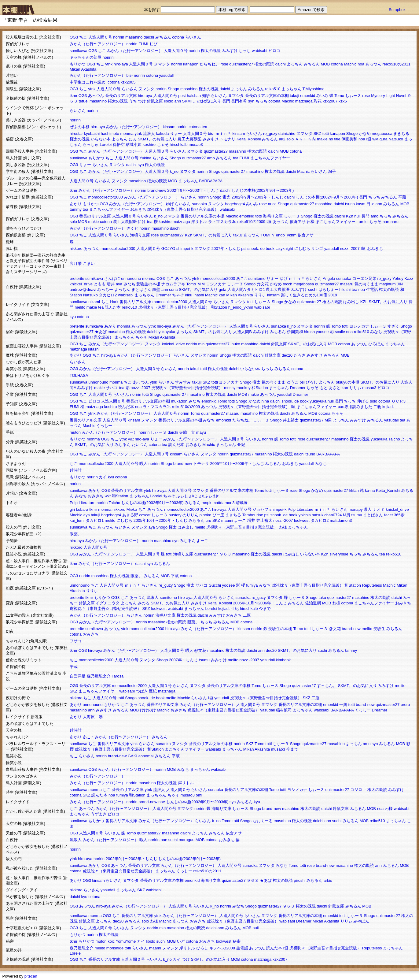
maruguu (187, 840)
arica (272, 204)
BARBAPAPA (211, 181)
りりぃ (260, 295)
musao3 (196, 145)
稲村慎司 (284, 710)
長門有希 (239, 101)
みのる (143, 603)
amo (211, 158)
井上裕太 (291, 420)
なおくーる (263, 821)
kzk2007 (330, 101)
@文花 (263, 284)
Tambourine (253, 515)
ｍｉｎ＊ (223, 134)
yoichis (305, 515)
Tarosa (118, 676)
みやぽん (361, 921)
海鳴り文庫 (273, 216)
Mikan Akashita (83, 69)
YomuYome (126, 941)
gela (223, 290)
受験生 (379, 629)
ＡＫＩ (301, 139)
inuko (235, 344)
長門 (226, 101)
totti (326, 134)
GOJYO (168, 249)
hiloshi (345, 290)
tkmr (74, 96)
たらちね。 (209, 64)
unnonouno (131, 278)
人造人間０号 (100, 37)
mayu (201, 432)
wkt (376, 139)
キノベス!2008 (222, 948)
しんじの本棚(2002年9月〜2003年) (263, 190)
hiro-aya (121, 64)
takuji (294, 96)
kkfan (354, 490)
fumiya (252, 585)
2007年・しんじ (226, 249)
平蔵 (402, 197)
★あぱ (101, 332)
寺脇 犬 (187, 432)
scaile (340, 332)
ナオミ (379, 509)
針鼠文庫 (155, 101)
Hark (114, 302)
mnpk (207, 503)
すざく (393, 326)
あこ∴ (242, 278)
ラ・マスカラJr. (222, 222)
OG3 (74, 37)
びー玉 (218, 515)
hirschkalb (179, 145)
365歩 (399, 515)
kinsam (169, 127)
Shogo (174, 89)
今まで (265, 609)
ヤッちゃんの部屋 (86, 57)
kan (222, 295)
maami (227, 520)
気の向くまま (366, 284)
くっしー (104, 426)
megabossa (382, 134)
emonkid (308, 96)
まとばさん (141, 290)
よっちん (295, 64)
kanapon (191, 64)
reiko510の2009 (251, 222)
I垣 (369, 139)
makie (322, 139)
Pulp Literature (83, 503)
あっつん (373, 64)
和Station (219, 307)
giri (72, 509)
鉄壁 (156, 290)
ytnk (109, 64)
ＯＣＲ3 (399, 401)
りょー (176, 134)
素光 (226, 197)
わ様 (311, 222)
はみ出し (351, 302)
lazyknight (284, 249)
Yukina (145, 158)
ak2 (282, 139)
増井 (111, 284)
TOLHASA (79, 375)
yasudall (167, 75)
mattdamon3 (223, 503)
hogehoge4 (235, 204)
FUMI (143, 44)
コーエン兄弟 (364, 278)
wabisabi (260, 51)
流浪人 (149, 134)
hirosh (309, 332)
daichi (149, 37)
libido (168, 101)
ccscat (145, 515)
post (182, 96)
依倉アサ (298, 222)
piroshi (300, 880)
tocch (287, 284)
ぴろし (312, 382)
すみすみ (183, 382)
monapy (355, 509)
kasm (360, 204)
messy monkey (237, 388)
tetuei (84, 101)
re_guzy (270, 134)
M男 (328, 420)
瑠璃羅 (242, 503)
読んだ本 (113, 307)
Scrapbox (397, 10)
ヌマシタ (162, 64)
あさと (334, 388)
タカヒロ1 (256, 290)
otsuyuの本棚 (348, 382)
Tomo (339, 96)
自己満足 (78, 676)
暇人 (143, 464)
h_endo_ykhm (284, 235)
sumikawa (79, 51)
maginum (387, 284)
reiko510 (273, 89)
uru (208, 520)
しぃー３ (353, 96)
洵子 (332, 171)
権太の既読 (211, 51)
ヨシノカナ (216, 284)
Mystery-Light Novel (389, 96)
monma (127, 134)
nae (162, 802)
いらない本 (101, 139)
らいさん (193, 37)
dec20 (287, 355)
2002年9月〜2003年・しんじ (193, 190)
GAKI (132, 756)
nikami (94, 302)
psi (244, 249)
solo (290, 139)
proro (405, 705)
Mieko (132, 509)
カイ (103, 477)
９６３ (225, 554)
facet (388, 515)
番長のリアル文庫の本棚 (267, 96)
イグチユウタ (108, 603)
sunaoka (199, 204)
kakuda (162, 134)
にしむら (302, 249)
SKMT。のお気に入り (202, 101)
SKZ (317, 134)
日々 (370, 204)
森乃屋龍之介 (99, 676)
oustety (175, 515)
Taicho (394, 439)
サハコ (112, 388)
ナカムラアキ (173, 284)
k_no (174, 171)
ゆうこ (293, 382)
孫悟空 (119, 145)
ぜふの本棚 (80, 127)
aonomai (146, 756)
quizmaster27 (241, 64)
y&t (131, 439)
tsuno (350, 204)
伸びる (363, 401)
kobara (82, 509)
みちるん (163, 37)
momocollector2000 (106, 197)
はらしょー (328, 290)
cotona (178, 37)
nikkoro (76, 249)
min (201, 344)
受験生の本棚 (148, 284)
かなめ (365, 134)
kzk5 (343, 101)
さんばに (112, 278)
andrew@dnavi (83, 290)
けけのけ (148, 710)
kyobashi (92, 134)
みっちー (105, 290)
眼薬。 (76, 534)
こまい (89, 264)
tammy (76, 209)
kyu (73, 317)
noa (361, 64)
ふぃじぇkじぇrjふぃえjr (197, 496)
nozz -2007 (350, 249)
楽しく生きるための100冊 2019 (309, 295)
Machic (350, 64)
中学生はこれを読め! (88, 82)
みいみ (322, 96)
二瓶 (377, 407)
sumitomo (257, 278)
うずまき (99, 814)
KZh (350, 216)
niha (265, 401)
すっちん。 (327, 686)
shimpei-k (185, 249)
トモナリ (227, 139)
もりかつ (78, 64)
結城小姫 (134, 145)
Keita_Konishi (249, 139)
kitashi (94, 349)
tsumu (357, 515)
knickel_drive (81, 284)
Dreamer (163, 295)
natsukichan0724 (327, 515)
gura (384, 139)
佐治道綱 (313, 603)
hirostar (76, 134)
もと (324, 388)
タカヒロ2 (108, 295)
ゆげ (170, 204)
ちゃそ (163, 145)
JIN (400, 284)
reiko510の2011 (396, 64)
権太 (256, 382)
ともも (100, 284)
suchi (313, 290)
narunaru (391, 222)
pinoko (205, 515)
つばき (142, 691)
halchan (194, 96)
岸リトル (199, 222)
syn (251, 101)
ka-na (370, 490)
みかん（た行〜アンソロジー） (97, 44)
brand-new (157, 190)
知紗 (206, 96)
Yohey (398, 278)
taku (322, 598)
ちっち (245, 51)
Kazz (409, 278)
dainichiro (287, 134)
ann (178, 101)
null (357, 216)
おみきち (138, 209)
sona (173, 290)
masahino (134, 37)
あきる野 (130, 515)
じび (153, 44)
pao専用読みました (355, 407)
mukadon (179, 401)
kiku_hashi (195, 295)
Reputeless (372, 585)
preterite (77, 278)
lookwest (302, 520)
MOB (325, 64)
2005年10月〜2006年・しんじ (237, 464)
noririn (119, 37)
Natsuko (396, 139)
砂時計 (76, 470)
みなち (129, 284)
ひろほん (376, 344)
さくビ (132, 228)
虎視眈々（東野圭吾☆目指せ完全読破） (183, 209)
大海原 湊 (93, 717)
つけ (142, 101)
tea (204, 127)
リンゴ (317, 249)
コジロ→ (358, 790)
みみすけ (230, 51)
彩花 (318, 101)
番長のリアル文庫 (121, 96)
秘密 (237, 941)
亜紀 (241, 445)
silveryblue (339, 554)
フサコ (76, 641)
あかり (76, 204)
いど (181, 941)
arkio (328, 880)
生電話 (372, 290)
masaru (347, 284)
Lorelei (106, 145)
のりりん (190, 515)
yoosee (322, 332)
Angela (329, 278)
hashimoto (110, 134)
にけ (142, 222)
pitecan (31, 976)
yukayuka (167, 332)
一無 (343, 705)
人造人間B (243, 332)
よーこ (240, 520)
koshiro (149, 145)
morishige (115, 948)
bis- (130, 75)
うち (133, 101)
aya (119, 284)
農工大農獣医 (189, 139)
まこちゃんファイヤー (270, 158)
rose (224, 64)
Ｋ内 (312, 139)
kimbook (283, 660)
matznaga (304, 101)
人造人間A (237, 290)
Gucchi (215, 585)
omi (199, 795)
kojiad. (388, 407)
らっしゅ (91, 145)
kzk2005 (128, 82)
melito (80, 307)
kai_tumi (77, 520)
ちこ (83, 37)
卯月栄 (76, 264)
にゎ (133, 139)
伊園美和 (349, 139)
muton (75, 432)
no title (334, 139)
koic (111, 941)
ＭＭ (201, 284)
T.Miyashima (314, 89)
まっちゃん (291, 89)
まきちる (401, 134)
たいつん (140, 445)
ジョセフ (260, 509)
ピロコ (274, 51)
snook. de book (261, 249)
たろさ (300, 355)
